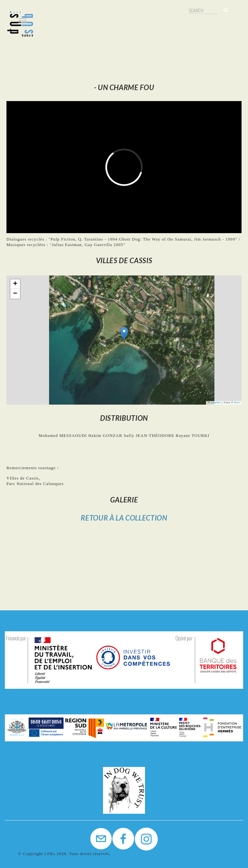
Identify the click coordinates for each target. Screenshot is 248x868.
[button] (124, 333)
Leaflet (214, 403)
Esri (237, 403)
